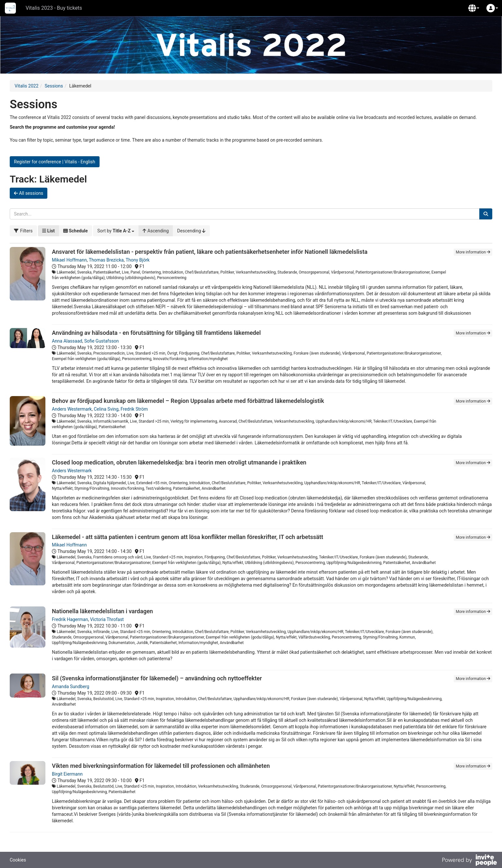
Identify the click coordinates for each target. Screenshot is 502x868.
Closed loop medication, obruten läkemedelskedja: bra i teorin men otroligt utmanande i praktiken (179, 462)
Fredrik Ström (134, 409)
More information (473, 252)
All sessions (29, 193)
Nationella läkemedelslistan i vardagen (102, 611)
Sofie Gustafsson (102, 341)
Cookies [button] (18, 860)
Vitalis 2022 (27, 86)
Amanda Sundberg (71, 686)
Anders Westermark (72, 409)
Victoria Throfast (107, 619)
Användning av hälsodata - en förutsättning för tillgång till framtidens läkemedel (156, 333)
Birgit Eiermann (67, 774)
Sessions (54, 86)
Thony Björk (137, 260)
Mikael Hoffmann (69, 260)
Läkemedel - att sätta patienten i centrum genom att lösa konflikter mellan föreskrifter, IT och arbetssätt (188, 537)
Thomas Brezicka (106, 260)
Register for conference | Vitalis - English (55, 162)
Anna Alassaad (67, 341)
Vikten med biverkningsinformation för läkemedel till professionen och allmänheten (161, 766)
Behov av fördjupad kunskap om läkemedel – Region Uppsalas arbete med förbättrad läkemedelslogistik (188, 401)
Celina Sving (106, 409)
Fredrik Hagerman (70, 619)
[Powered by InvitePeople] (469, 861)
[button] (474, 8)
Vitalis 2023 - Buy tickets (54, 8)
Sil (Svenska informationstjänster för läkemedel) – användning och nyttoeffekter (157, 678)
